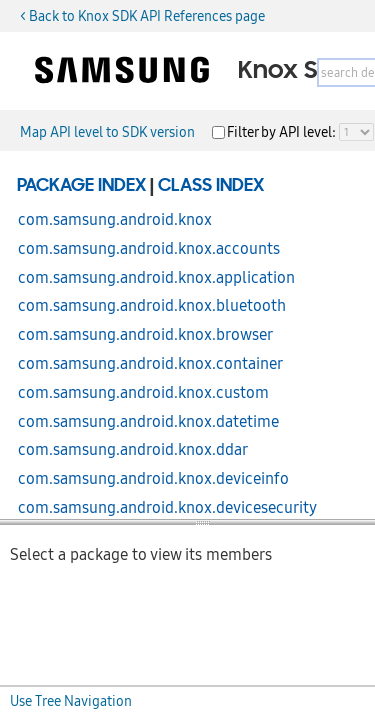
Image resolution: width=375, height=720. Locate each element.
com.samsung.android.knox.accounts (149, 249)
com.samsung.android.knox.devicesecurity (167, 508)
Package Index (81, 186)
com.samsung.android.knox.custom (143, 393)
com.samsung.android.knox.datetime (148, 422)
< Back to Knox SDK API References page (142, 16)
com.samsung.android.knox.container (150, 364)
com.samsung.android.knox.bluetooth (152, 306)
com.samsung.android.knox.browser (145, 335)
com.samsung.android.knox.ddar (133, 450)
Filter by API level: (283, 132)
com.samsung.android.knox (115, 220)
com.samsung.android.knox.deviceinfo (153, 479)
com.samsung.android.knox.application (156, 278)
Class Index (211, 186)
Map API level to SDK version (107, 132)
